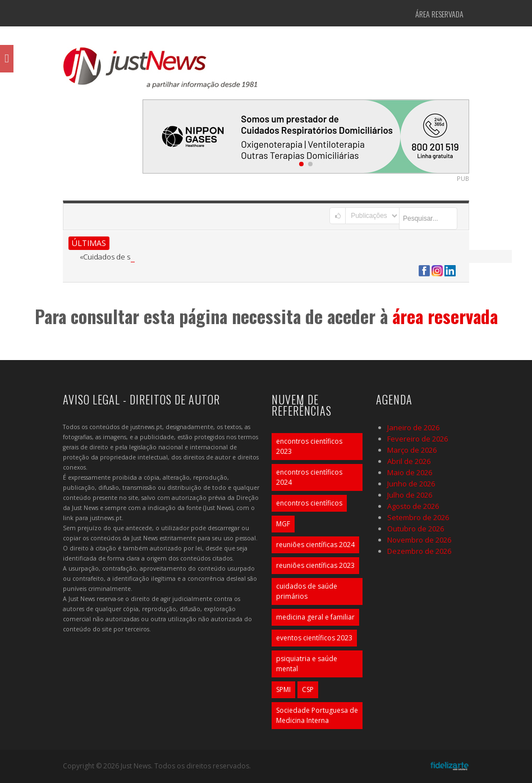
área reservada (445, 316)
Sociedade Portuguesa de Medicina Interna (317, 715)
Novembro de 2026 (419, 540)
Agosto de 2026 (413, 506)
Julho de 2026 (410, 495)
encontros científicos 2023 (309, 446)
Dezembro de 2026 (419, 551)
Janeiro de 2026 (413, 427)
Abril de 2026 (409, 461)
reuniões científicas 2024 (315, 545)
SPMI (283, 689)
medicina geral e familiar (315, 617)
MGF (283, 524)
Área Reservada (439, 14)
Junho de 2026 (411, 484)
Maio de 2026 (410, 472)
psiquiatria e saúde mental (307, 664)
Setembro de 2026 (418, 517)
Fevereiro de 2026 (418, 439)
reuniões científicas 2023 (315, 565)
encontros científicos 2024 (309, 477)
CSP (308, 689)
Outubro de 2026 (416, 529)
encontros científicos (309, 503)
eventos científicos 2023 (314, 638)
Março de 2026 (412, 450)
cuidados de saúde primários (307, 591)
